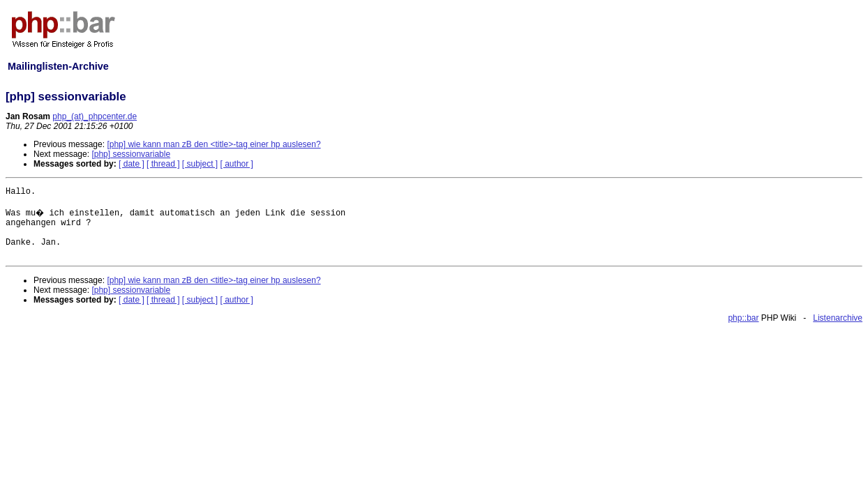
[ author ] (237, 164)
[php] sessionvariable (131, 154)
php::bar (743, 318)
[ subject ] (200, 164)
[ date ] (132, 164)
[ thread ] (163, 164)
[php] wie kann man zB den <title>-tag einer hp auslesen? (214, 144)
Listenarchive (838, 318)
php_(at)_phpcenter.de (95, 116)
